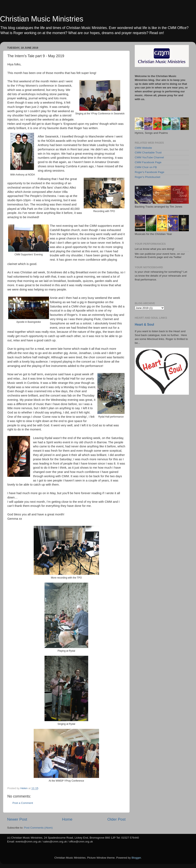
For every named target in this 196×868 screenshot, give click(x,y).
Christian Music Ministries (42, 19)
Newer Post (17, 819)
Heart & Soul (144, 325)
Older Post (116, 819)
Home (67, 819)
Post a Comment (23, 803)
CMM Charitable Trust (148, 152)
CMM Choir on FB (146, 167)
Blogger (136, 858)
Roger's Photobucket (148, 177)
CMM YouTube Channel (149, 157)
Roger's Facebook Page (149, 172)
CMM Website (143, 148)
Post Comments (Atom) (38, 828)
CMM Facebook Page (148, 162)
